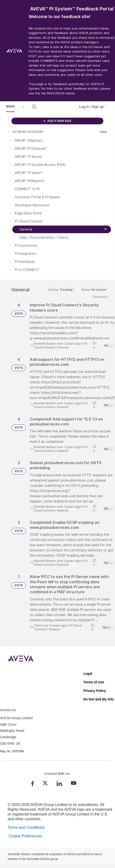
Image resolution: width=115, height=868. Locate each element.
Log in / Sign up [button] (93, 107)
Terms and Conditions (26, 827)
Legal (88, 674)
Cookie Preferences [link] (25, 836)
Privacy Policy (95, 691)
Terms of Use (94, 682)
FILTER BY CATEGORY (25, 132)
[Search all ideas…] (56, 107)
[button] (23, 107)
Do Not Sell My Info (99, 699)
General (63, 347)
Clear (103, 132)
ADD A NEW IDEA (57, 121)
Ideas (10, 106)
